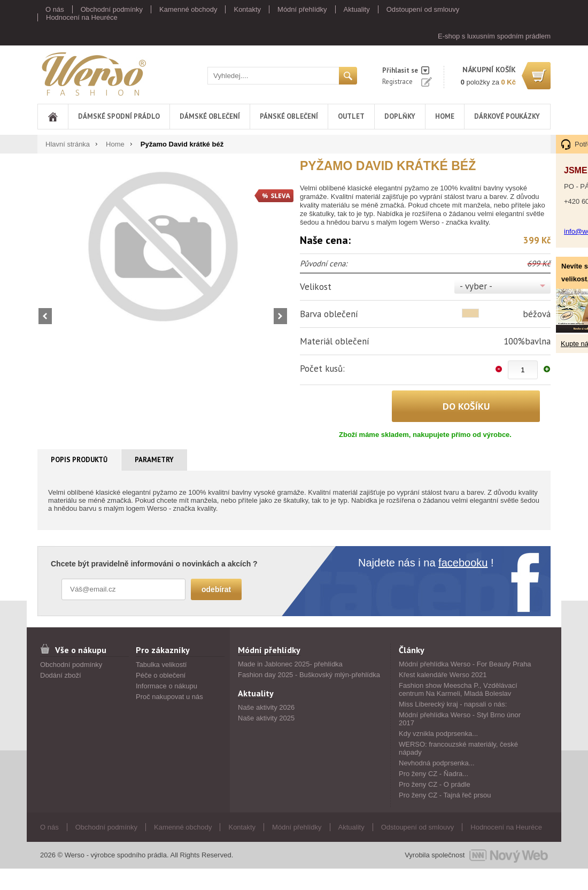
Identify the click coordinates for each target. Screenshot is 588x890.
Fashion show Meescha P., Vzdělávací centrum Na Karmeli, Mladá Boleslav (458, 689)
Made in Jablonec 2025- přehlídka (290, 664)
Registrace (397, 82)
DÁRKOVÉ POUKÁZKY (507, 116)
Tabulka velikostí (161, 665)
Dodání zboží (61, 675)
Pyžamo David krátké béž (182, 144)
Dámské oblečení (210, 116)
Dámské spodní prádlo (119, 116)
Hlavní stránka (68, 144)
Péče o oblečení (161, 675)
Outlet (351, 116)
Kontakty (247, 9)
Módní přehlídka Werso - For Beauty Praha (465, 664)
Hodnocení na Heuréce (82, 17)
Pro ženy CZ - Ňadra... (434, 774)
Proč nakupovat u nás (169, 697)
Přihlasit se (400, 70)
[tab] (79, 460)
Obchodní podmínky (112, 9)
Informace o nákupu (167, 686)
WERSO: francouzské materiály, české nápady (458, 748)
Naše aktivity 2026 (266, 707)
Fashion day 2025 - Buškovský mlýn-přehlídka (309, 675)
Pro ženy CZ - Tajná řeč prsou (445, 795)
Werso (93, 74)
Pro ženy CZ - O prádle (435, 784)
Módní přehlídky (302, 9)
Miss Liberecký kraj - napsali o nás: (453, 704)
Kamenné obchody (188, 9)
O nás (55, 9)
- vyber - (476, 286)
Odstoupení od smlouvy (423, 9)
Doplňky (400, 116)
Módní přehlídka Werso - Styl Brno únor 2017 (460, 719)
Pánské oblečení (289, 116)
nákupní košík (489, 70)
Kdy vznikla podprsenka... (438, 734)
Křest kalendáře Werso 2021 (443, 675)
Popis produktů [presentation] (79, 460)
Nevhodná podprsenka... (437, 763)
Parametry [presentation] (154, 460)
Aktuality (357, 9)
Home (445, 116)
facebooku (463, 563)
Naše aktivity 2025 (266, 718)
